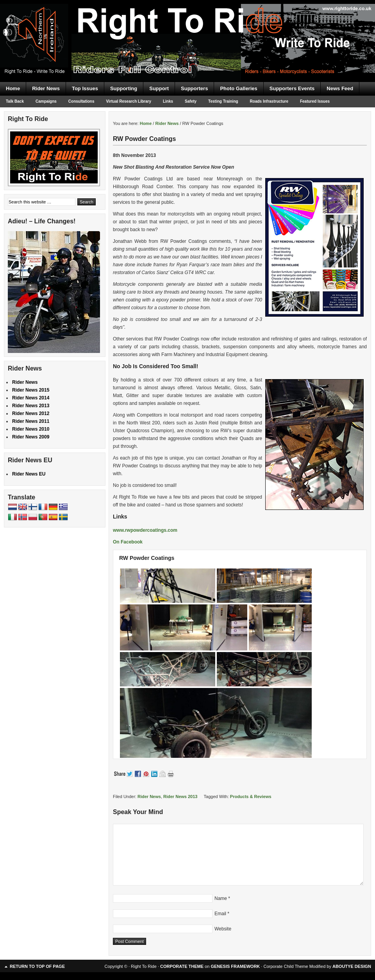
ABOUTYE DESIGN (352, 966)
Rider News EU (29, 474)
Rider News (46, 88)
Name (221, 898)
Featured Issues (315, 101)
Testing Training (223, 101)
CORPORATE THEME (182, 966)
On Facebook (128, 542)
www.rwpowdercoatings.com (145, 530)
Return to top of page (37, 966)
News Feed (340, 88)
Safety (191, 101)
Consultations (81, 101)
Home (13, 88)
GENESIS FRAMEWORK (235, 966)
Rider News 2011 (31, 421)
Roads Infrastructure (269, 101)
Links (168, 101)
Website (223, 929)
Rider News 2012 (31, 413)
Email (220, 914)
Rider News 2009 (31, 437)
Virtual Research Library (129, 101)
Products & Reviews (251, 796)
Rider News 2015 (31, 390)
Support (159, 88)
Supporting (124, 88)
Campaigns (46, 101)
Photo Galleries (238, 88)
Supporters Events (292, 88)
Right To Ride (187, 27)
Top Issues (85, 88)
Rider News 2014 (31, 398)
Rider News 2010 (31, 429)
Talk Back (15, 101)
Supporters (194, 88)
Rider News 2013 (180, 796)
